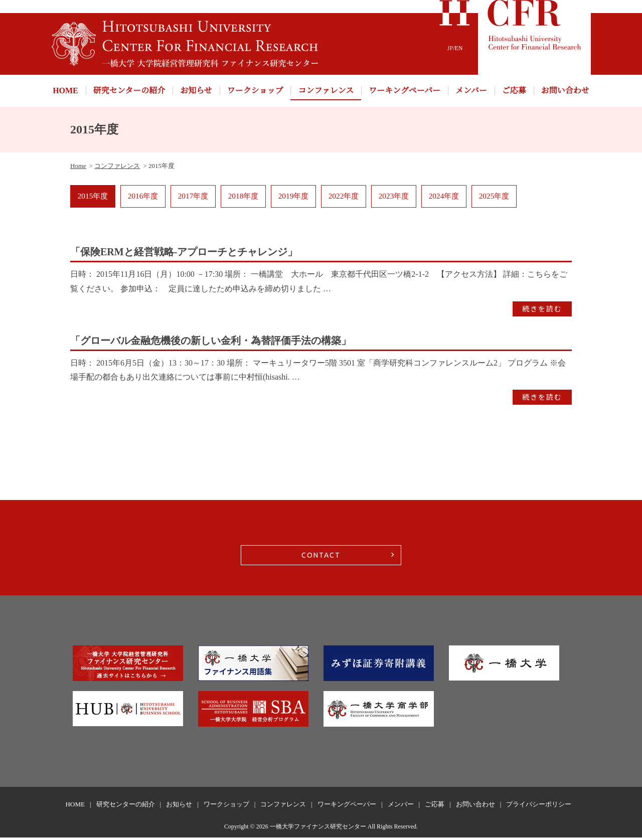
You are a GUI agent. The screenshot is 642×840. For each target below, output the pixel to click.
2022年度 (344, 197)
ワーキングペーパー (405, 91)
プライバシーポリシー (539, 807)
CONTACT (321, 558)
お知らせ (196, 91)
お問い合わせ (565, 91)
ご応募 (514, 91)
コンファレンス (326, 91)
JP (450, 48)
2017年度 (193, 197)
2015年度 (93, 197)
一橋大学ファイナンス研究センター (318, 829)
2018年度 (243, 197)
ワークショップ (255, 91)
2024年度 (444, 197)
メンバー (471, 91)
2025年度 (494, 197)
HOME (65, 91)
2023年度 (394, 197)
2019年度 (293, 197)
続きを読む (542, 311)
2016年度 (143, 197)
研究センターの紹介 (129, 91)
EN (459, 48)
